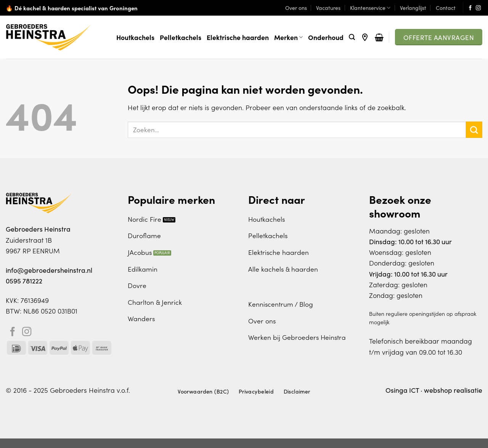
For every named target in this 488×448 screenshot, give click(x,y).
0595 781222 (24, 281)
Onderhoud (326, 37)
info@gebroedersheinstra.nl (49, 270)
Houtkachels (135, 37)
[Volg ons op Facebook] (470, 8)
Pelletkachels (181, 37)
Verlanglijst (413, 8)
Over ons (296, 8)
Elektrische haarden (238, 37)
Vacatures (328, 8)
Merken (288, 37)
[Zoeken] (352, 37)
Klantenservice (370, 8)
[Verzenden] (474, 130)
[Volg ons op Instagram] (478, 8)
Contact (446, 8)
